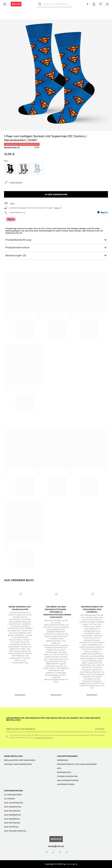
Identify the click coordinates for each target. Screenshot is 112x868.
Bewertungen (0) (12, 147)
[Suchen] (40, 4)
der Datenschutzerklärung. (44, 738)
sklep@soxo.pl (56, 846)
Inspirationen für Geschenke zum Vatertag (92, 609)
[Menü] (5, 4)
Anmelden (100, 729)
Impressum (63, 760)
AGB (59, 768)
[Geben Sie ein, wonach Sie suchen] (55, 4)
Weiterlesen (20, 695)
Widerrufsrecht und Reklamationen (77, 764)
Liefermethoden (66, 784)
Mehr (12, 203)
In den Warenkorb (56, 194)
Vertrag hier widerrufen (18, 764)
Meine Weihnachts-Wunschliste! (20, 608)
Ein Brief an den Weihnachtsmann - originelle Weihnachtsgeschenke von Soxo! (57, 612)
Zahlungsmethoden (68, 780)
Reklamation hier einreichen (20, 760)
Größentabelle (16, 182)
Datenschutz (64, 772)
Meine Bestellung (13, 756)
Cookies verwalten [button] (67, 776)
